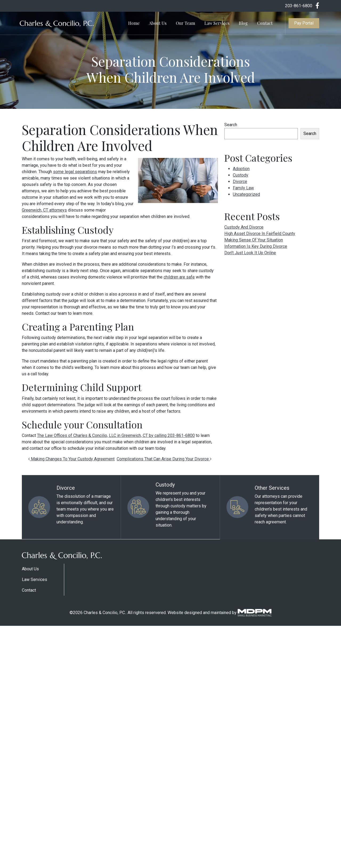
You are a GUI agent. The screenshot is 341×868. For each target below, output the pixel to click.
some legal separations (75, 172)
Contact (265, 23)
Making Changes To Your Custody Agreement (71, 459)
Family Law (243, 188)
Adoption (241, 169)
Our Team (185, 23)
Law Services (217, 23)
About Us (158, 23)
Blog (243, 23)
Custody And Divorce (244, 227)
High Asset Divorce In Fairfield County (260, 234)
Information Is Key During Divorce (256, 246)
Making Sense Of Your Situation (254, 240)
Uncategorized (246, 194)
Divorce (240, 182)
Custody (241, 175)
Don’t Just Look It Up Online (250, 253)
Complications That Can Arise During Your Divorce (164, 459)
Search (231, 125)
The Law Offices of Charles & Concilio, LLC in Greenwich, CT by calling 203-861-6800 (116, 435)
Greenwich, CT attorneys (44, 210)
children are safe (179, 277)
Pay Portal (304, 23)
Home (134, 23)
